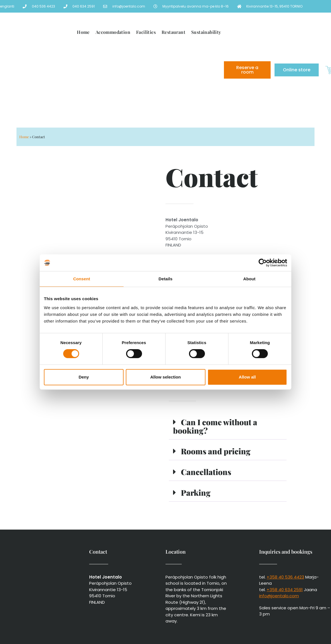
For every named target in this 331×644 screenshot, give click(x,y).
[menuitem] (179, 90)
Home (83, 32)
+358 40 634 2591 (285, 590)
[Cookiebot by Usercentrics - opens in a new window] (263, 263)
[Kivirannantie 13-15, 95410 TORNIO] (91, 226)
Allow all (247, 377)
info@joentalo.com (279, 596)
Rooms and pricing (216, 451)
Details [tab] (165, 279)
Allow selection (165, 377)
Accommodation (113, 32)
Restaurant (173, 32)
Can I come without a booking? (215, 426)
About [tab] (249, 279)
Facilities (146, 32)
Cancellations (206, 472)
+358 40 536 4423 (285, 577)
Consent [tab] (82, 279)
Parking (196, 493)
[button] (228, 427)
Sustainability (206, 32)
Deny (84, 377)
